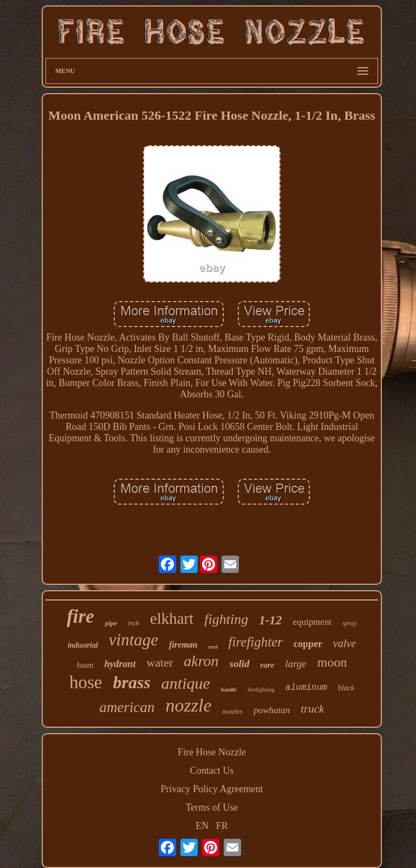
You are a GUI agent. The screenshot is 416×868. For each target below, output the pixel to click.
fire (80, 616)
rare (268, 665)
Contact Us (212, 771)
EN (202, 826)
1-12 (270, 620)
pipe (111, 623)
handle (229, 690)
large (295, 664)
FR (222, 826)
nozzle (189, 705)
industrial (83, 645)
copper (308, 644)
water (160, 663)
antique (186, 683)
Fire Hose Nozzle (212, 752)
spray (350, 623)
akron (201, 661)
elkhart (172, 618)
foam (85, 665)
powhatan (272, 710)
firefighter (256, 642)
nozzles (233, 711)
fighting (226, 619)
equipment (312, 622)
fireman (183, 645)
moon (332, 662)
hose (86, 682)
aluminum (306, 688)
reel (213, 647)
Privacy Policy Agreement (212, 789)
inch (134, 623)
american (127, 707)
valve (344, 643)
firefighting (261, 689)
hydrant (120, 664)
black (346, 688)
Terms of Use (212, 807)
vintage (134, 640)
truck (312, 709)
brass (131, 682)
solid (240, 664)
